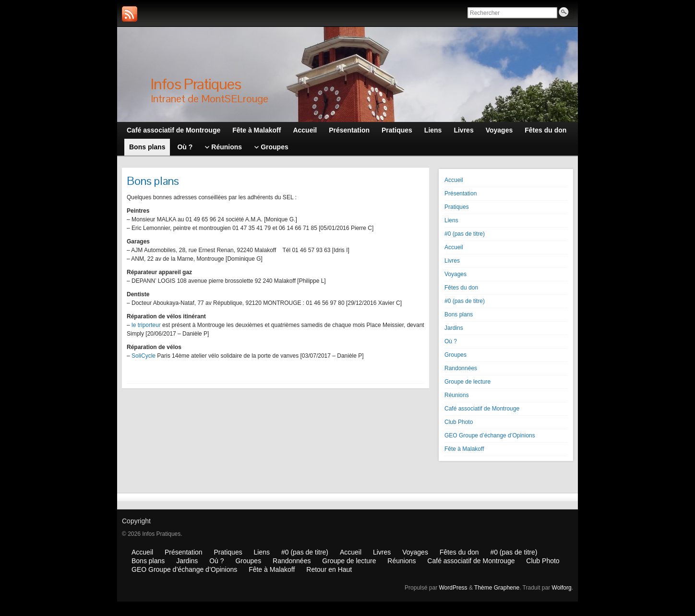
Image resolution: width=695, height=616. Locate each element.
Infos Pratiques (196, 84)
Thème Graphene (497, 588)
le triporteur (146, 325)
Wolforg (562, 588)
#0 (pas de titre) (465, 234)
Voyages (455, 274)
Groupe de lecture (467, 382)
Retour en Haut (329, 569)
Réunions (457, 395)
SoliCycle (144, 356)
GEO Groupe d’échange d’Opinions (490, 435)
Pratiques (457, 207)
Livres (452, 261)
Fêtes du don (461, 288)
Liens (451, 220)
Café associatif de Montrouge (482, 409)
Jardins (454, 328)
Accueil (454, 180)
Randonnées (461, 368)
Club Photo (459, 422)
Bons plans (459, 314)
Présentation (461, 193)
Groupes (455, 355)
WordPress (453, 588)
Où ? (451, 341)
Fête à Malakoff (464, 449)
